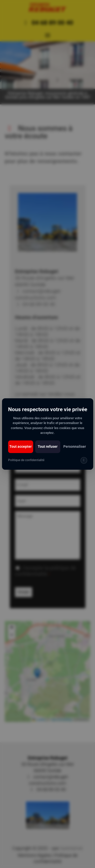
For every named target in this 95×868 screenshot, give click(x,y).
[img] (84, 460)
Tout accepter (21, 447)
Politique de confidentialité (26, 460)
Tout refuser (48, 447)
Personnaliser (75, 447)
